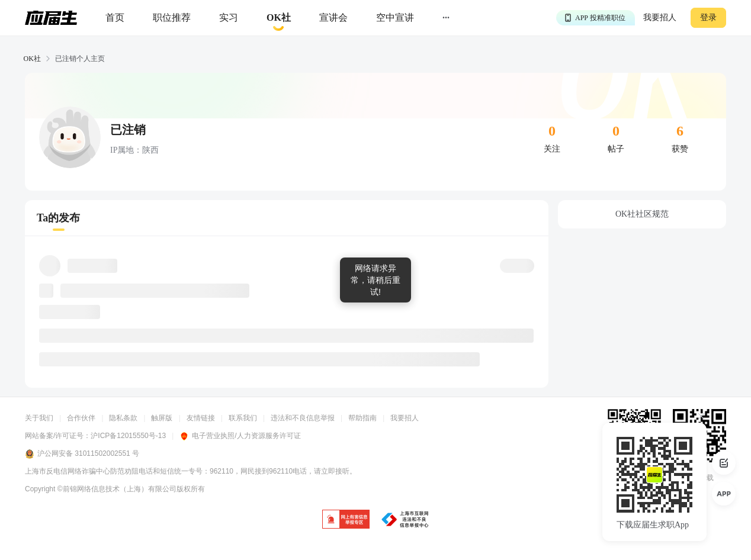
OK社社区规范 (642, 214)
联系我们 (243, 418)
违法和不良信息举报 (303, 418)
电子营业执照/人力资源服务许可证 (240, 436)
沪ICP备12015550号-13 (128, 436)
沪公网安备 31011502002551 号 (82, 454)
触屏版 (162, 418)
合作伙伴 (81, 418)
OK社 (32, 59)
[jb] (346, 520)
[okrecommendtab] (279, 18)
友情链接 (201, 418)
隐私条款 (123, 418)
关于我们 (39, 418)
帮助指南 (362, 418)
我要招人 (660, 17)
